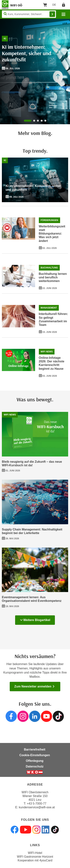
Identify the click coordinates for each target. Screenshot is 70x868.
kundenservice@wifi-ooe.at (37, 807)
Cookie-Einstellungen (35, 755)
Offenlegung (35, 761)
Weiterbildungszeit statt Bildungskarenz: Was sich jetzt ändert (52, 234)
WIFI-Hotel (35, 853)
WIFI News (47, 352)
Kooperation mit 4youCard (35, 860)
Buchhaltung (49, 268)
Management (49, 308)
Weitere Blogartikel (35, 620)
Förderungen (49, 220)
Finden (52, 14)
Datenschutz (35, 766)
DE (56, 5)
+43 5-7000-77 (37, 804)
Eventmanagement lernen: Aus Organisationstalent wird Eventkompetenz (32, 599)
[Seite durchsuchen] (29, 14)
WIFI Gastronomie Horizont (35, 857)
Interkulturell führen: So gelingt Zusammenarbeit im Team (53, 319)
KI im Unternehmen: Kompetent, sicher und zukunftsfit (27, 53)
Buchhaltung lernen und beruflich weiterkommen (53, 277)
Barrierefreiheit (35, 749)
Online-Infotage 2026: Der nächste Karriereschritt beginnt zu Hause (52, 363)
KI (5, 39)
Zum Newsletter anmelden (35, 686)
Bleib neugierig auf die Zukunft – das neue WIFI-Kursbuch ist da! (32, 463)
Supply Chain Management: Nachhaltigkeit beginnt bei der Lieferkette (32, 531)
